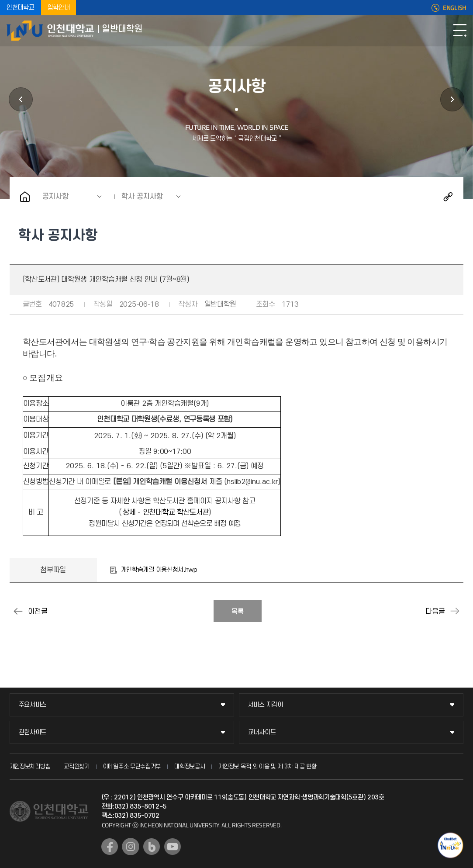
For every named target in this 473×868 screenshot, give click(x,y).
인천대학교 (21, 8)
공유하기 (448, 197)
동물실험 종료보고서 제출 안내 (18, 611)
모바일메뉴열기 (460, 31)
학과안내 (21, 99)
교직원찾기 (77, 766)
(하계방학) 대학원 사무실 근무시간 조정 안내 (455, 611)
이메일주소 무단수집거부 (132, 766)
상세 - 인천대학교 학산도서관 (166, 512)
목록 (238, 612)
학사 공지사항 (142, 197)
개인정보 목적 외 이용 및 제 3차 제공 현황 (268, 766)
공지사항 (55, 197)
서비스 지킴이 (266, 705)
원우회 (452, 99)
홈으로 (25, 197)
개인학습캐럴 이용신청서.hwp (159, 570)
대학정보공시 (190, 766)
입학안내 (59, 8)
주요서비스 (33, 705)
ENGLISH (455, 8)
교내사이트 (262, 732)
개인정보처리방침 (30, 766)
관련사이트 (33, 732)
